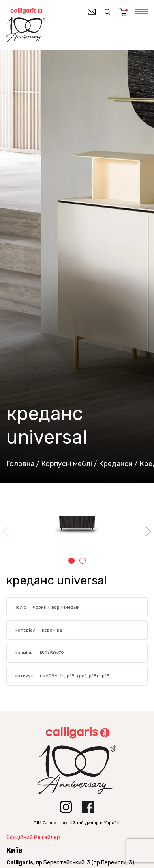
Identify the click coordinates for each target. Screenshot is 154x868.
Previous (6, 532)
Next (148, 532)
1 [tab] (71, 561)
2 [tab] (83, 561)
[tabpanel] (77, 525)
